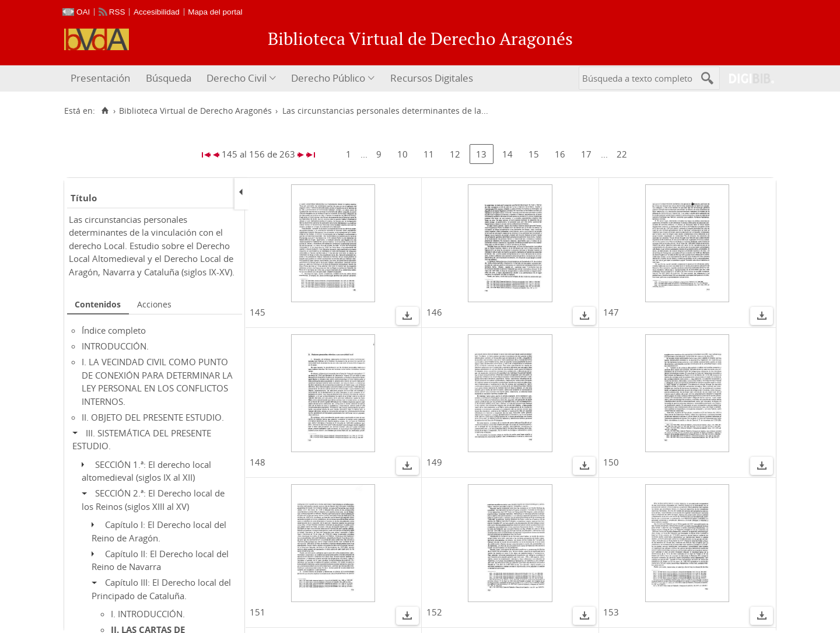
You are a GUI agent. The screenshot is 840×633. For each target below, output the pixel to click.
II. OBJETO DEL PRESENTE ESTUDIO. (153, 417)
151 (258, 612)
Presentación (100, 78)
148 (258, 462)
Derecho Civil (237, 78)
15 (534, 154)
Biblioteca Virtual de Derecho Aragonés (195, 111)
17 (586, 154)
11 (429, 154)
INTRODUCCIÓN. (115, 346)
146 (434, 312)
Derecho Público (328, 78)
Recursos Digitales (432, 78)
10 (402, 154)
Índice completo (114, 330)
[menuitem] (102, 78)
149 (434, 462)
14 (508, 154)
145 (258, 312)
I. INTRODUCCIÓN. (148, 614)
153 (611, 612)
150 (611, 462)
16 (560, 154)
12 (455, 154)
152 (434, 612)
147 (611, 312)
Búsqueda (169, 78)
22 (622, 154)
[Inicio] (105, 111)
